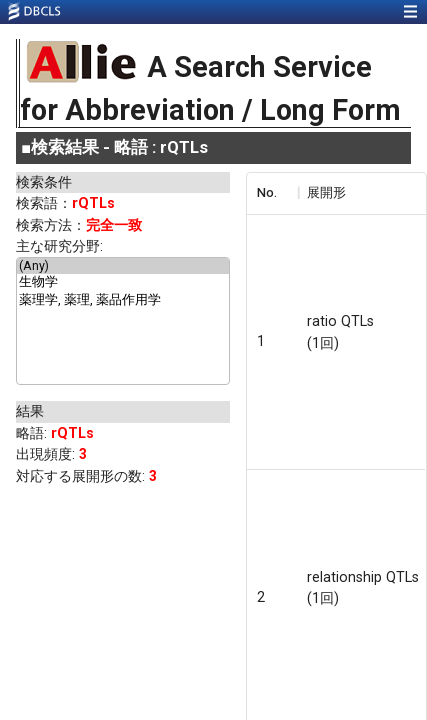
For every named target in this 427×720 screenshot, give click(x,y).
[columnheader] (272, 193)
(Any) (123, 266)
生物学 (123, 283)
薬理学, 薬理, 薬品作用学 (123, 301)
